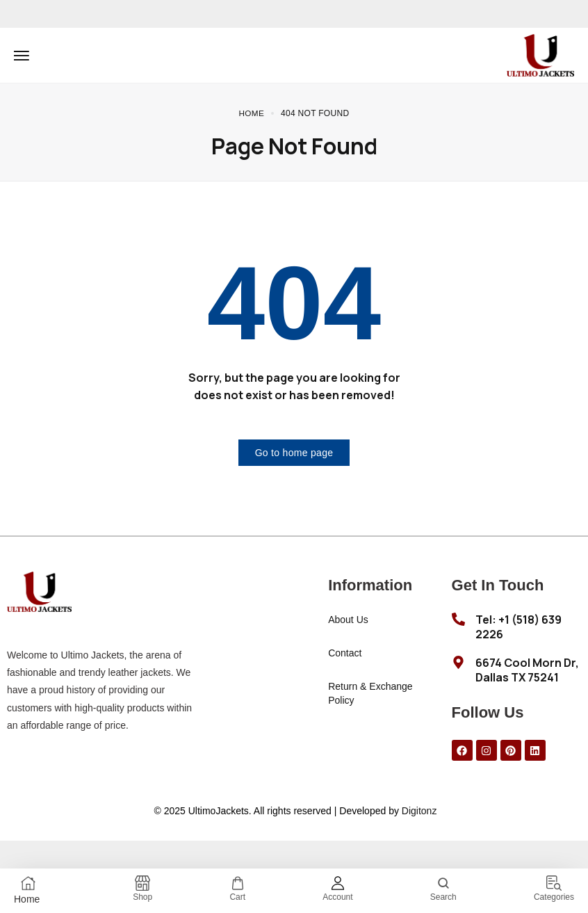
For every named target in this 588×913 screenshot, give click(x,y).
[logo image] (540, 54)
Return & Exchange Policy (370, 693)
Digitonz (419, 811)
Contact (345, 653)
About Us (348, 620)
